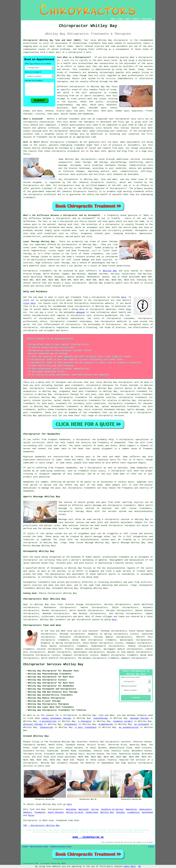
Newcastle (131, 809)
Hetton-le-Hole (75, 812)
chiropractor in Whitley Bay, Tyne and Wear (91, 179)
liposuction (46, 727)
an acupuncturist (129, 727)
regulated (55, 182)
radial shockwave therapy (56, 718)
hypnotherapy (101, 718)
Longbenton (133, 812)
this (129, 309)
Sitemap (25, 847)
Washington (145, 809)
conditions (51, 233)
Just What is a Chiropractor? (74, 57)
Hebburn (27, 812)
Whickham (71, 809)
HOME (113, 19)
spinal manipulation (114, 406)
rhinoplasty (71, 724)
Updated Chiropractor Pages (61, 847)
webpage (80, 312)
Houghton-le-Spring (112, 809)
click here (29, 303)
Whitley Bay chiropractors (81, 159)
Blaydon (120, 812)
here (124, 297)
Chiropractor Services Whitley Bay (53, 664)
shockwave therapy (114, 410)
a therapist (85, 721)
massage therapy (140, 718)
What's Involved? (33, 119)
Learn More (130, 866)
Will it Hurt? (31, 142)
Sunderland (92, 812)
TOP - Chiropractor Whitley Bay (41, 826)
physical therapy (33, 724)
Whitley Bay (110, 271)
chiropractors (64, 617)
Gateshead (147, 812)
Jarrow (95, 809)
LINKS (120, 19)
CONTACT (136, 19)
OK (140, 866)
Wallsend (84, 809)
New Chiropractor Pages (39, 847)
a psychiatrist (48, 721)
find (60, 604)
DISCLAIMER (147, 19)
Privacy (151, 847)
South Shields (56, 812)
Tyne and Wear (38, 809)
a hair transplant (86, 727)
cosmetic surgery (123, 721)
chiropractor (48, 637)
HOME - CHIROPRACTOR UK (88, 837)
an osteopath (142, 724)
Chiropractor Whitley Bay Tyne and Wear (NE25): (53, 40)
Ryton (31, 815)
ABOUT (128, 19)
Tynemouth (40, 812)
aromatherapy (106, 724)
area (51, 820)
